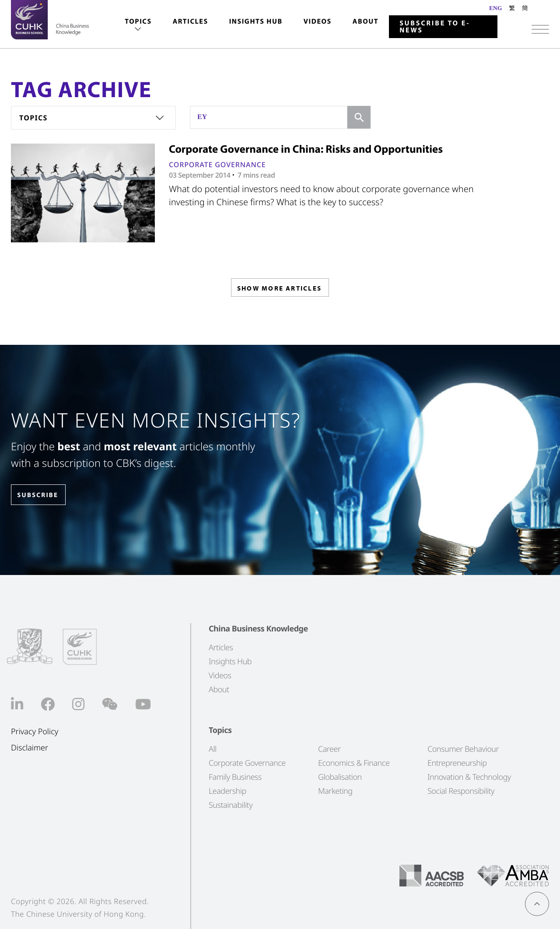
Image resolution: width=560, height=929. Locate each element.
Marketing (335, 791)
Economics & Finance (354, 763)
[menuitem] (138, 26)
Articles (191, 21)
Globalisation (340, 777)
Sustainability (231, 805)
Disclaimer (30, 748)
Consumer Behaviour (463, 749)
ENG (495, 8)
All (213, 749)
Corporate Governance (217, 165)
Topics (138, 21)
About (366, 21)
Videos (318, 21)
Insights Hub (256, 21)
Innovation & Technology (469, 777)
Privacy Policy (35, 732)
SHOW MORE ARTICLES (279, 290)
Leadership (227, 791)
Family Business (235, 777)
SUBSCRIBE (43, 495)
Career (329, 749)
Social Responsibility (461, 791)
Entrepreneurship (457, 763)
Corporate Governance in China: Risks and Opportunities (306, 149)
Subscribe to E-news (435, 27)
